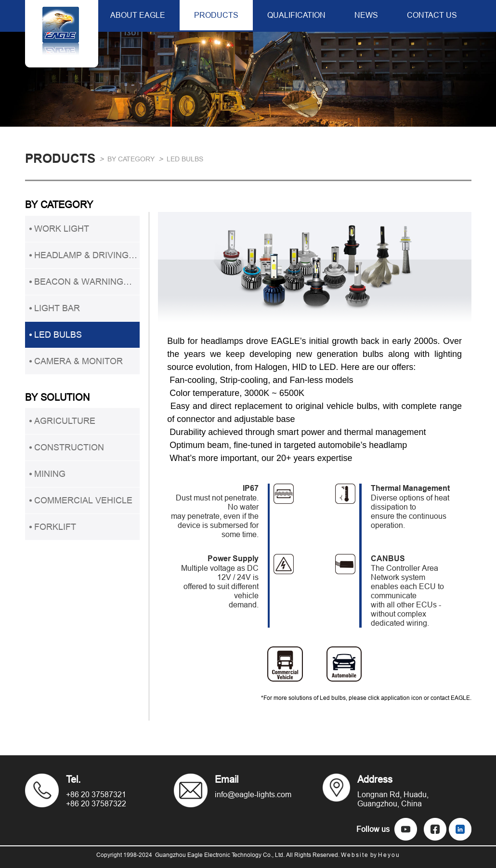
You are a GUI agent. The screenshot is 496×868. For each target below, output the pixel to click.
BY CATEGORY (131, 159)
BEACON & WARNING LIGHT (79, 286)
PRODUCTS (216, 15)
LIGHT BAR (57, 308)
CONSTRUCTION (69, 447)
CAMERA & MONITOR (78, 361)
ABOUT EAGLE (138, 15)
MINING (50, 474)
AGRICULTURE (65, 421)
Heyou (389, 855)
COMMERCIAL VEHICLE (83, 500)
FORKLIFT (55, 527)
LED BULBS (185, 159)
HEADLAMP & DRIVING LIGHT (81, 259)
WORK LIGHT (62, 229)
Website (355, 855)
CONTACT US (432, 15)
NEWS (366, 15)
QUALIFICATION (296, 15)
